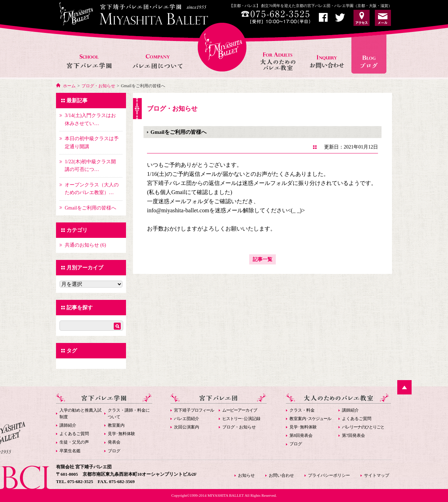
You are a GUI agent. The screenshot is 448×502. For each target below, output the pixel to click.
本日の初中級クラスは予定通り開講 (92, 142)
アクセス (362, 18)
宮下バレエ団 (219, 398)
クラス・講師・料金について (129, 414)
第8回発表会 (301, 435)
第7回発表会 (353, 435)
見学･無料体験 (121, 434)
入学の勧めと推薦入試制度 (80, 414)
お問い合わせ (328, 54)
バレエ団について (157, 54)
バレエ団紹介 (187, 419)
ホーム (69, 86)
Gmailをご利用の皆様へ (90, 208)
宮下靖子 (194, 410)
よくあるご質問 (74, 434)
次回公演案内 (187, 427)
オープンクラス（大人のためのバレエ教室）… (92, 189)
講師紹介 (68, 425)
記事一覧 (262, 259)
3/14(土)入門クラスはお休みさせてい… (90, 119)
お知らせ (372, 54)
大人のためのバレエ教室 (279, 54)
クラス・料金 (302, 410)
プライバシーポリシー (329, 475)
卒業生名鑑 (70, 451)
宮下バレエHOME (222, 47)
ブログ (114, 451)
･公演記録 (241, 419)
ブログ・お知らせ (98, 86)
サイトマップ (377, 475)
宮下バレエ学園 (90, 54)
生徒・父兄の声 (74, 442)
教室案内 (116, 425)
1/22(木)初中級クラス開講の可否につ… (90, 166)
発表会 (114, 442)
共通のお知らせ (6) (85, 245)
